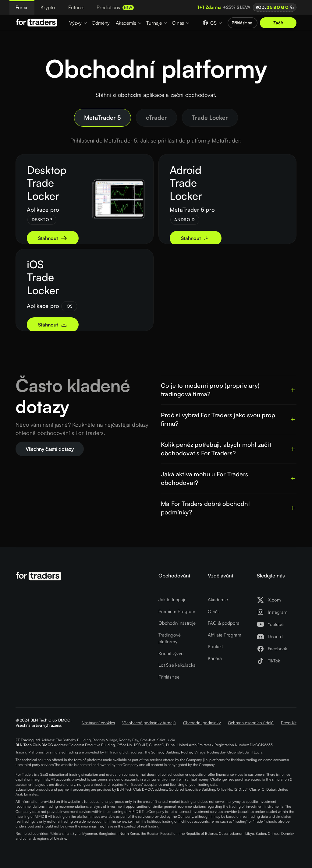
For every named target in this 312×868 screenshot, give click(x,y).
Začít (278, 23)
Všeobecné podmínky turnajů (149, 723)
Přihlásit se (169, 677)
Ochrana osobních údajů (251, 723)
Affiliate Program (225, 635)
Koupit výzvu (171, 653)
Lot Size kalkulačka (177, 665)
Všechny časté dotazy (50, 449)
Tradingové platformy (170, 638)
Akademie (218, 600)
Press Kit (289, 723)
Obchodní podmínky (202, 723)
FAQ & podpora (224, 623)
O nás (214, 611)
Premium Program (177, 611)
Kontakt (215, 646)
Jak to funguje (172, 600)
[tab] (103, 118)
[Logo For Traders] (37, 23)
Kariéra (215, 658)
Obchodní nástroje (177, 623)
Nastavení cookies (98, 723)
